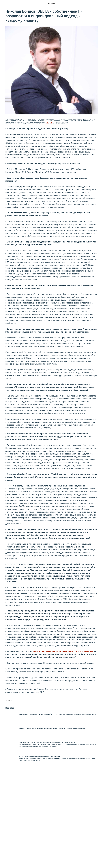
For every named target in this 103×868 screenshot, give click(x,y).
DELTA (77, 108)
